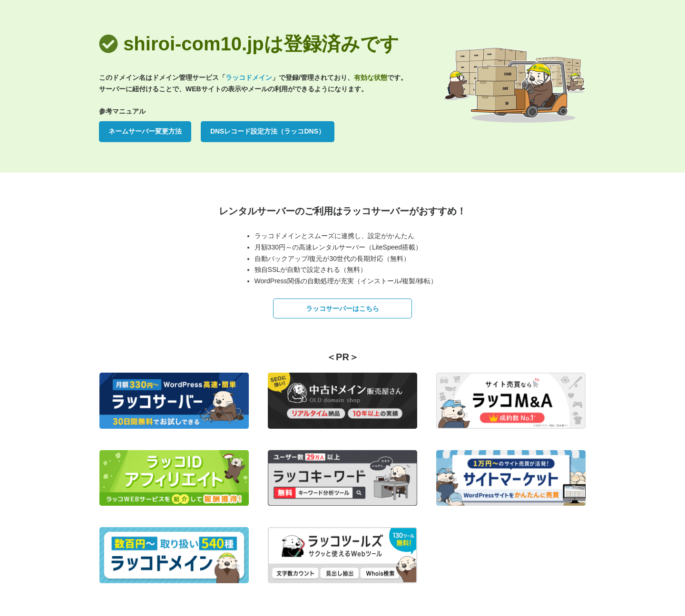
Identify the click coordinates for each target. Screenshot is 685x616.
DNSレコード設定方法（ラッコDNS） (268, 131)
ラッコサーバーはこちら (342, 308)
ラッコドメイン (249, 77)
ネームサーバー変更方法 (145, 131)
